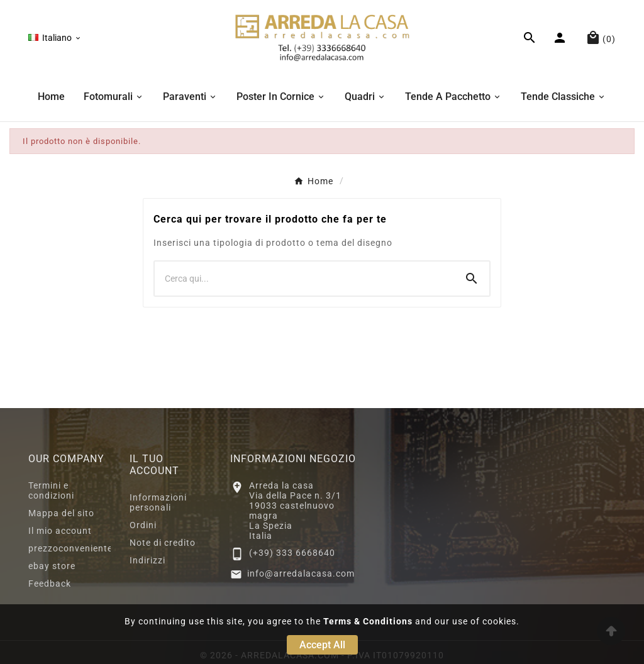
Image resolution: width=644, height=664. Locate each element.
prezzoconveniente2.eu (80, 548)
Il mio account (60, 531)
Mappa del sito (61, 513)
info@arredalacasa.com (301, 573)
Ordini (143, 525)
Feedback (50, 584)
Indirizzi (147, 560)
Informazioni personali (158, 502)
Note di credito (163, 543)
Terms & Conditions (368, 621)
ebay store (52, 566)
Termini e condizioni (51, 490)
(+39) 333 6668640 (292, 553)
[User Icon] (561, 38)
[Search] (472, 279)
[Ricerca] (304, 279)
